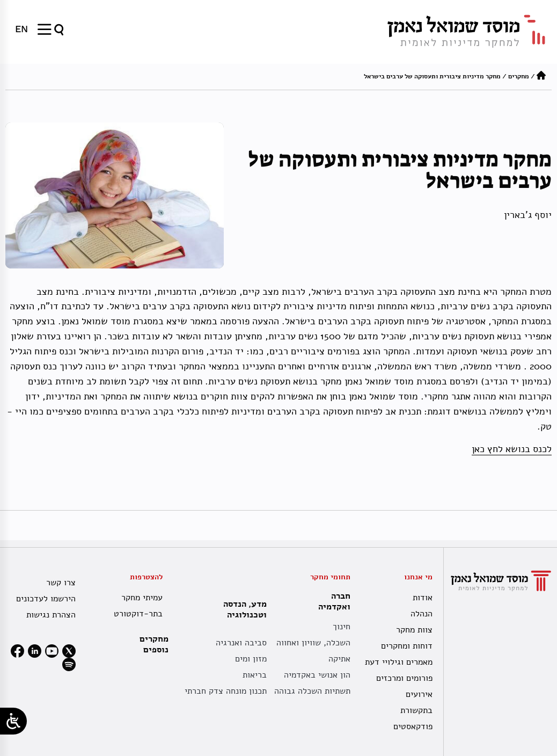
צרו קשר (61, 583)
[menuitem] (21, 29)
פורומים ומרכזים (404, 678)
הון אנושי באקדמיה (317, 675)
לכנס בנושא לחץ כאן (512, 449)
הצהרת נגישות (51, 615)
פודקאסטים (413, 726)
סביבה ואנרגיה (241, 643)
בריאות (255, 675)
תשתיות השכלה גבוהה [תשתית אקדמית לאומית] (312, 691)
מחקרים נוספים (154, 644)
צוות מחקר (414, 630)
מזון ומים (251, 659)
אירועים (419, 694)
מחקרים (519, 76)
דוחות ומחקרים (407, 646)
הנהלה (422, 614)
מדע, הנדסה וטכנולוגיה (242, 609)
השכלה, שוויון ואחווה (313, 643)
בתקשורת (416, 710)
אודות (423, 598)
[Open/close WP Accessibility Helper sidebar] (13, 721)
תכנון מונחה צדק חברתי (226, 691)
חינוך (342, 627)
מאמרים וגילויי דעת (399, 662)
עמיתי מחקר (142, 598)
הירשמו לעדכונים (46, 599)
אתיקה (339, 659)
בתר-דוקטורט (138, 614)
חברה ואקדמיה (332, 601)
